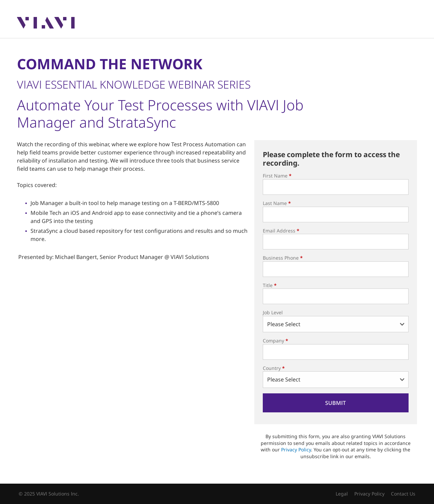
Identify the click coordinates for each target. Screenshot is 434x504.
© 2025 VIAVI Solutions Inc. (49, 494)
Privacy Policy (296, 450)
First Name (277, 176)
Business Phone (283, 258)
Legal (342, 494)
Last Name (277, 203)
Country (274, 368)
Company (275, 341)
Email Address (281, 231)
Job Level (273, 312)
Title (270, 285)
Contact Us (403, 494)
